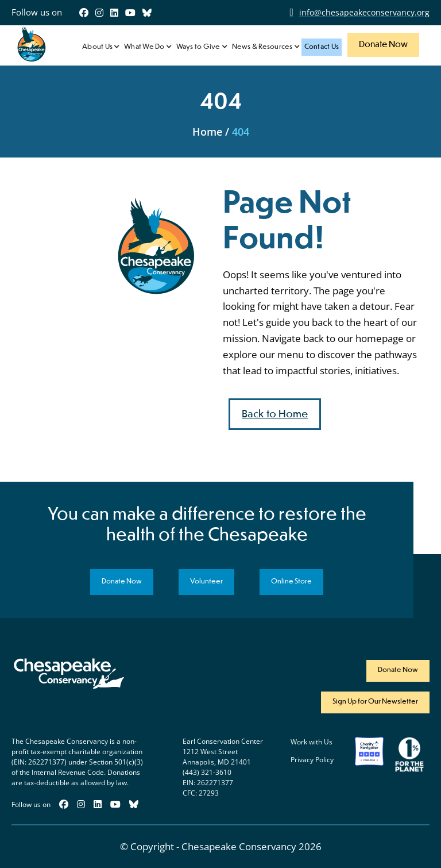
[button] (100, 47)
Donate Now (383, 45)
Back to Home (275, 414)
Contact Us (322, 47)
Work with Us (312, 742)
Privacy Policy (312, 760)
